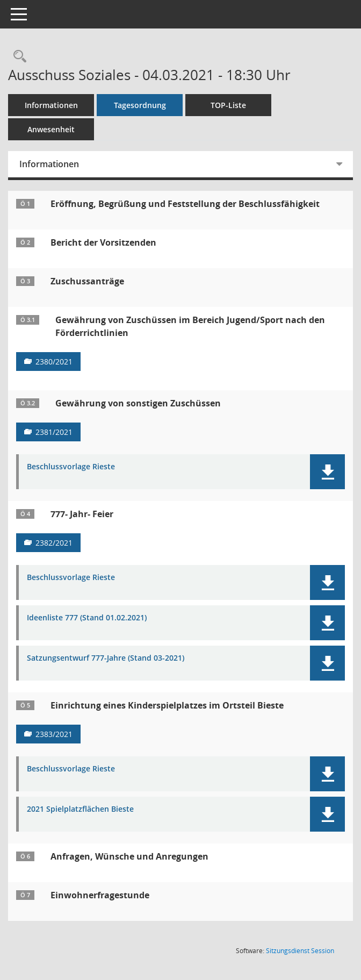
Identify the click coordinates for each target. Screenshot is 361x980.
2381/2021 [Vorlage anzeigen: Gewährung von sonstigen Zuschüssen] (54, 432)
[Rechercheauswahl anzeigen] (17, 57)
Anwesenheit (51, 129)
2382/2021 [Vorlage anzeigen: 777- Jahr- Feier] (54, 543)
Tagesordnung (140, 105)
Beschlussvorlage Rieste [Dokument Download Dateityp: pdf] (71, 467)
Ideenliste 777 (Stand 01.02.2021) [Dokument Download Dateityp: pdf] (87, 618)
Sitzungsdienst (300, 951)
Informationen (51, 105)
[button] (327, 472)
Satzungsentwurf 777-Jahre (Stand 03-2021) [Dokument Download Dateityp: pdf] (106, 658)
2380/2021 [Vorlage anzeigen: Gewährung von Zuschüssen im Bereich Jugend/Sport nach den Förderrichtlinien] (54, 362)
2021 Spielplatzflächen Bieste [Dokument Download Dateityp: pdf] (80, 809)
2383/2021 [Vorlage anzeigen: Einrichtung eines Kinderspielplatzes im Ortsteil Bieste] (54, 734)
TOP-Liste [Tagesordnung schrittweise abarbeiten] (228, 105)
